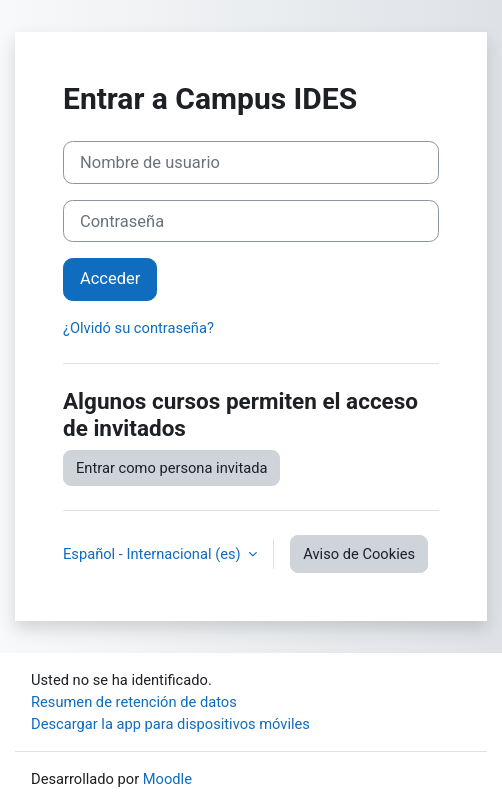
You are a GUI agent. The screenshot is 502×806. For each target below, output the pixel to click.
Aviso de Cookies (359, 554)
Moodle (167, 779)
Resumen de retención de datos (134, 702)
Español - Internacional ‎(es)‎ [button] (153, 554)
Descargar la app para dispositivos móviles (170, 724)
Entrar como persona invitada (171, 468)
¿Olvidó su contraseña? (138, 328)
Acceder (110, 278)
